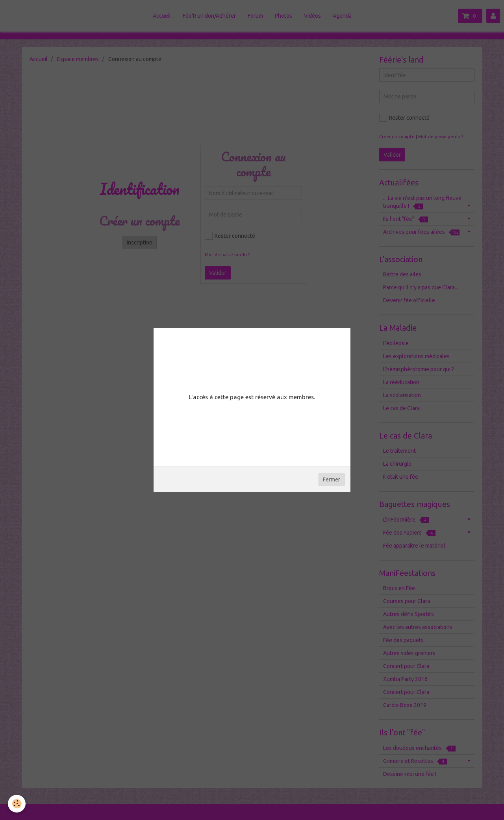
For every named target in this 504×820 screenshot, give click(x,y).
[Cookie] (17, 804)
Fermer (332, 479)
